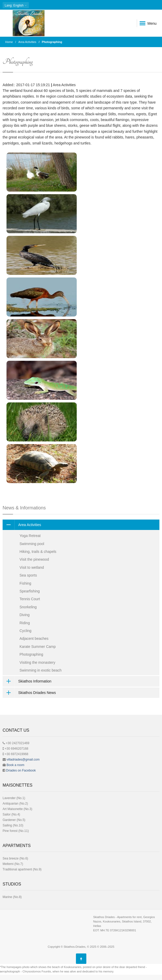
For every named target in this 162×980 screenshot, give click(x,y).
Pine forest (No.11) (16, 831)
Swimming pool (32, 544)
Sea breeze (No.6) (15, 858)
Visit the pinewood (34, 559)
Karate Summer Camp (38, 647)
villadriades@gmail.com (23, 760)
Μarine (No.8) (12, 897)
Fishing (25, 583)
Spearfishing (30, 591)
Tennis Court (30, 599)
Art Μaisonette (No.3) (17, 809)
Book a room (15, 765)
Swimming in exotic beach (41, 670)
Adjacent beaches (34, 638)
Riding (25, 623)
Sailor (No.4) (11, 814)
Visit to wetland (32, 567)
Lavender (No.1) (14, 798)
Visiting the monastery (37, 662)
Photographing (31, 654)
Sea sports (28, 575)
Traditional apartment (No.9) (22, 869)
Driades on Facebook (21, 770)
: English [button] (16, 5)
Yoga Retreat (30, 536)
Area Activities (27, 42)
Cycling (25, 631)
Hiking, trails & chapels (38, 552)
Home (9, 42)
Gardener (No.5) (14, 820)
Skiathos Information (27, 681)
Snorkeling (28, 607)
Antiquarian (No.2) (15, 804)
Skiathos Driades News (29, 693)
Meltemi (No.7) (13, 864)
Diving (25, 615)
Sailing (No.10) (13, 825)
